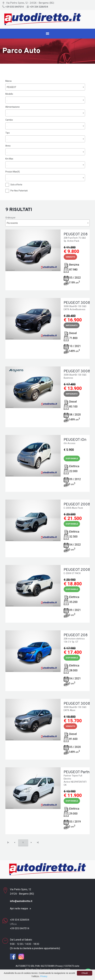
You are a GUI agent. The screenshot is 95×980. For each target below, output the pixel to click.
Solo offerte (16, 185)
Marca (8, 81)
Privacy (59, 966)
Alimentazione (13, 107)
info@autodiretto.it (21, 901)
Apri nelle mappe (19, 909)
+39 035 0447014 (13, 7)
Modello (9, 94)
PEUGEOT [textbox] (12, 87)
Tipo (8, 133)
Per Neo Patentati (19, 191)
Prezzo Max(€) (13, 172)
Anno (8, 146)
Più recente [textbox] (12, 223)
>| (38, 842)
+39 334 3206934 (37, 7)
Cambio (9, 120)
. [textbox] (7, 100)
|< (8, 842)
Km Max (9, 159)
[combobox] (45, 87)
